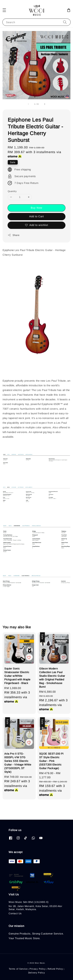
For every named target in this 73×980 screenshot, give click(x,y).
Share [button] (14, 235)
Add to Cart (36, 216)
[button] (4, 10)
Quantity (12, 191)
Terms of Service (18, 969)
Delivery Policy (37, 973)
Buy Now (36, 208)
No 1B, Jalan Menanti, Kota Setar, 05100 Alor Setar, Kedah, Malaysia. (35, 908)
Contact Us (15, 913)
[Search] (65, 22)
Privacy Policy (38, 969)
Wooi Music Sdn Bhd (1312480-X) (29, 902)
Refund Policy (55, 969)
